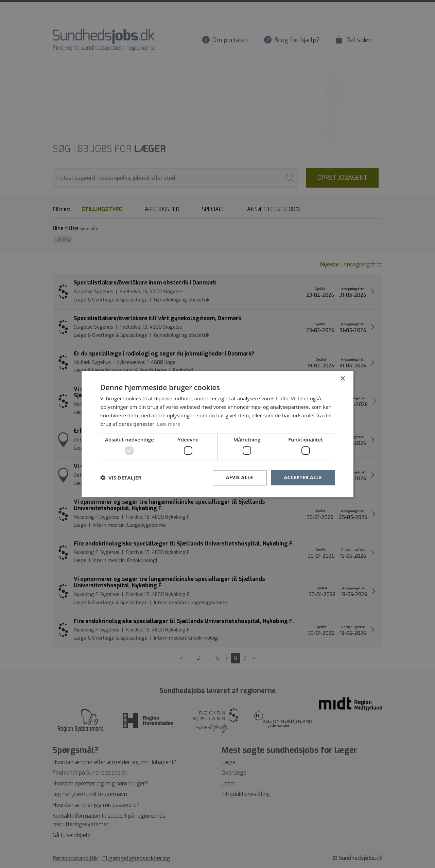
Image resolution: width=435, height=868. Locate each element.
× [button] (342, 379)
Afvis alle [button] (240, 477)
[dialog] (217, 434)
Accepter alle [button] (303, 477)
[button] (121, 478)
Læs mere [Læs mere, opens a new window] (169, 424)
